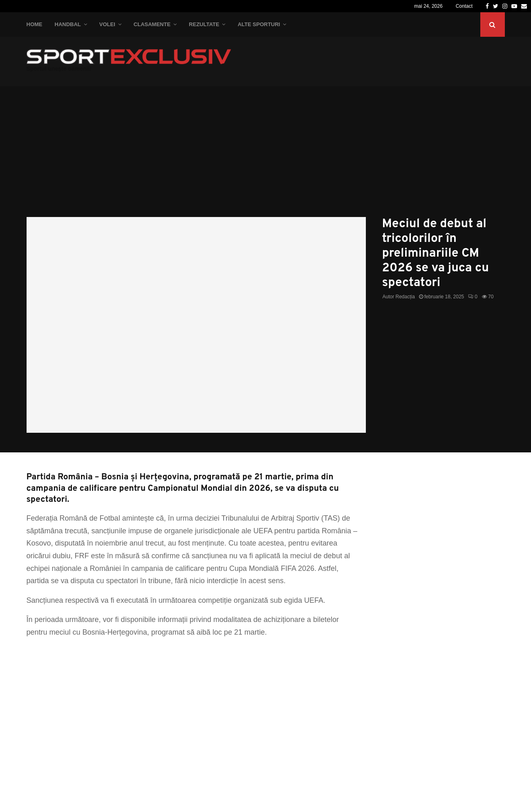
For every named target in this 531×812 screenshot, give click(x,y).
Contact (464, 6)
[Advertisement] (266, 156)
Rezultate (204, 24)
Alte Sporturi (259, 24)
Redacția (405, 297)
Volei (107, 24)
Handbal (68, 24)
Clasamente (152, 24)
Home (35, 24)
